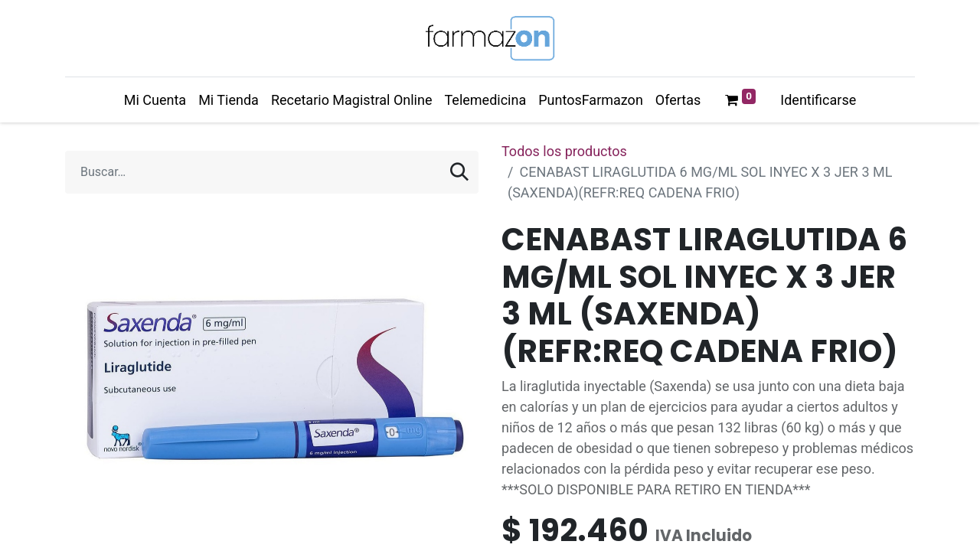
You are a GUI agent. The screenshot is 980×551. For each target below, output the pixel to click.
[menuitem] (155, 100)
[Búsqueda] (459, 172)
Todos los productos (564, 151)
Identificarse (818, 100)
